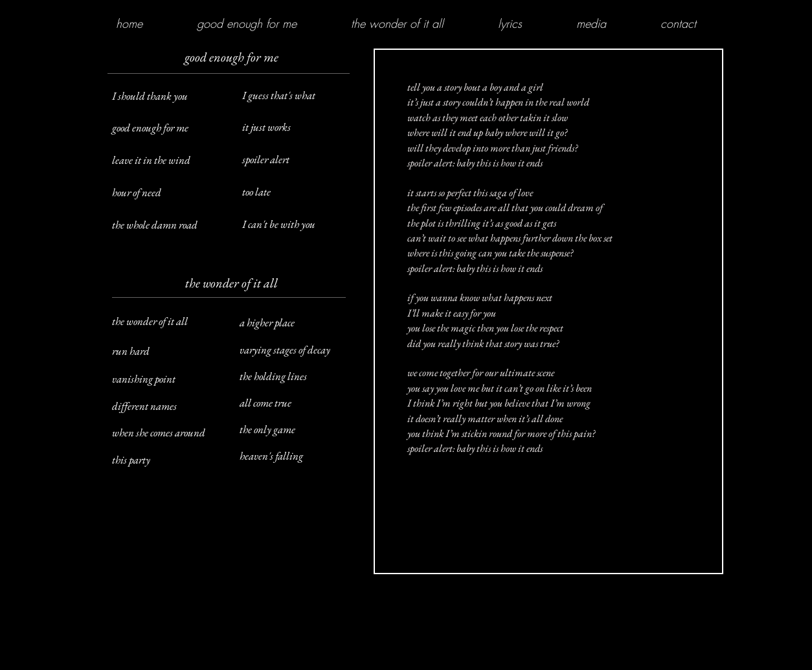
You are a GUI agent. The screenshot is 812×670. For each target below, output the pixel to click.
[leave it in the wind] (167, 161)
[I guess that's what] (297, 96)
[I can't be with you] (297, 225)
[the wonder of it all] (167, 322)
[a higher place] (297, 323)
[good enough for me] (167, 128)
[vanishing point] (167, 379)
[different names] (167, 407)
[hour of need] (167, 193)
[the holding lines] (297, 377)
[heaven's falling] (297, 456)
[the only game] (297, 430)
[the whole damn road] (167, 225)
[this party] (167, 460)
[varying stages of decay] (297, 350)
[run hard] (167, 352)
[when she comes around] (167, 433)
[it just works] (297, 128)
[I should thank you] (167, 96)
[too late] (297, 192)
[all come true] (297, 403)
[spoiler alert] (297, 160)
